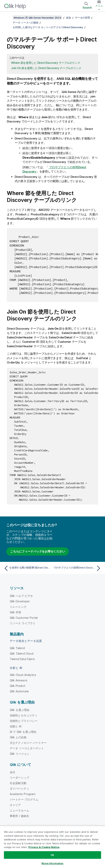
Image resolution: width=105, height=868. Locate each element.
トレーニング (18, 607)
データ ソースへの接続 (26, 22)
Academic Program (23, 794)
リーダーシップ (19, 778)
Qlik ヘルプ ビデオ (21, 596)
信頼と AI (16, 726)
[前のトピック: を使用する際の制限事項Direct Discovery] (27, 568)
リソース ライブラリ (23, 623)
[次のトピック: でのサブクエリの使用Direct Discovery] (78, 568)
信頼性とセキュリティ (24, 715)
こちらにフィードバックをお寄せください (38, 551)
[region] (52, 847)
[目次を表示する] (8, 18)
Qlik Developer (20, 601)
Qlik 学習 (15, 612)
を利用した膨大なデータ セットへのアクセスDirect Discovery (48, 27)
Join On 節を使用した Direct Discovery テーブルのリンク (46, 68)
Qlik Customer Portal (24, 618)
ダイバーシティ (19, 788)
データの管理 (82, 18)
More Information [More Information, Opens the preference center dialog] (52, 863)
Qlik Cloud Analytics (23, 675)
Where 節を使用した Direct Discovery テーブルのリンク (46, 63)
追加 (68, 18)
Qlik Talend (17, 648)
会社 (13, 772)
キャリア (15, 805)
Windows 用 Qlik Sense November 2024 (37, 18)
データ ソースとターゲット (27, 748)
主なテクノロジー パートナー (28, 743)
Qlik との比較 (18, 737)
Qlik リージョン (20, 754)
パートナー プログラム (24, 799)
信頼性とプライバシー (24, 721)
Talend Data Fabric (22, 659)
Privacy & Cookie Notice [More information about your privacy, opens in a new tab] (44, 847)
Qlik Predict (17, 686)
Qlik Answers (19, 680)
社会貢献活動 (18, 783)
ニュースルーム (19, 810)
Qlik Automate (19, 691)
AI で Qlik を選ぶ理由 (23, 732)
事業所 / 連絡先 (19, 816)
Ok (52, 855)
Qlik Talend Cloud (22, 653)
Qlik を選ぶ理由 (20, 710)
